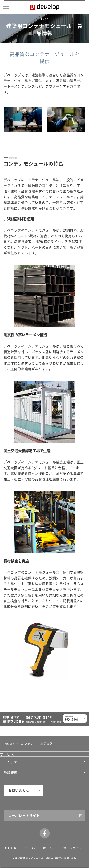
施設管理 (11, 772)
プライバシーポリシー (40, 848)
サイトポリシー (74, 848)
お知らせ (11, 848)
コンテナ (11, 762)
